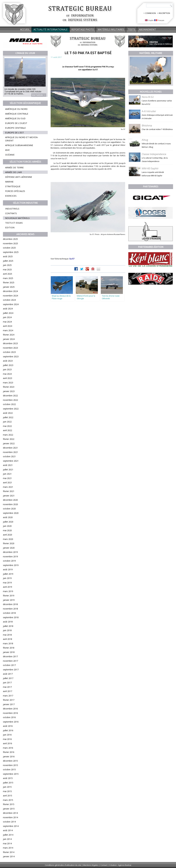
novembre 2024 (10, 296)
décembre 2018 (10, 604)
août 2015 (8, 778)
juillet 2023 (8, 365)
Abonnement (147, 29)
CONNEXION (150, 13)
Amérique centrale (17, 114)
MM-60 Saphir (150, 168)
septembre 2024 (11, 304)
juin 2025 (7, 265)
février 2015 (9, 804)
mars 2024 (8, 330)
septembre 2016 (11, 722)
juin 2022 (7, 422)
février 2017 (9, 700)
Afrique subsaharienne (19, 145)
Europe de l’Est (14, 133)
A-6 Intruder (149, 111)
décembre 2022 (10, 396)
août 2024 (8, 309)
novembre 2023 (10, 348)
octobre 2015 (9, 769)
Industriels (12, 209)
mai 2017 (7, 687)
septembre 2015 (11, 774)
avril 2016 (8, 743)
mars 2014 (8, 848)
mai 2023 (7, 374)
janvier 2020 (9, 548)
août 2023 (8, 361)
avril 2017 (8, 691)
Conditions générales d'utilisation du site (63, 865)
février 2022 (9, 439)
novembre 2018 (10, 609)
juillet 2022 (8, 417)
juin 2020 (7, 526)
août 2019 (8, 569)
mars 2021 (8, 487)
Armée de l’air (13, 172)
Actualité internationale (51, 29)
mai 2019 (7, 583)
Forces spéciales (15, 191)
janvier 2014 (9, 856)
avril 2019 (8, 587)
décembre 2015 (10, 761)
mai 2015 (7, 791)
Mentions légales (91, 865)
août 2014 (8, 830)
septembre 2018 (11, 617)
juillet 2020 (8, 522)
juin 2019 (7, 578)
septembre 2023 (11, 356)
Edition (10, 227)
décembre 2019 (10, 552)
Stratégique (13, 186)
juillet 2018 (8, 626)
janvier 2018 (9, 652)
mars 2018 (8, 643)
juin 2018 (7, 630)
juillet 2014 (8, 835)
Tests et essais (14, 223)
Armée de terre (14, 167)
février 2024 (9, 335)
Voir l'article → (39, 95)
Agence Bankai (125, 865)
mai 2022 (7, 426)
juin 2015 (7, 787)
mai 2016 (7, 739)
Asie (7, 150)
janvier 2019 (9, 600)
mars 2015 (8, 800)
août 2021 (8, 465)
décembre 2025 (10, 239)
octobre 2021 (9, 456)
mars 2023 (8, 383)
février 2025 (9, 282)
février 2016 (9, 752)
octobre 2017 (9, 665)
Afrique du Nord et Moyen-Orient (22, 139)
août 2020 (8, 517)
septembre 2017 (11, 670)
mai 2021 (7, 478)
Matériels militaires (111, 29)
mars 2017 (8, 696)
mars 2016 (8, 748)
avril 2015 (8, 796)
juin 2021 (7, 474)
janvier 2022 (9, 443)
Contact (104, 865)
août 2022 (8, 413)
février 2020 (9, 543)
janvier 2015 (9, 809)
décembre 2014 (10, 813)
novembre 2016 (10, 713)
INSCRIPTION (164, 13)
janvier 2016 (9, 756)
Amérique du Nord (16, 109)
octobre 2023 (9, 352)
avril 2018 (8, 639)
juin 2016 (7, 735)
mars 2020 (8, 539)
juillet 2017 (8, 678)
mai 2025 (7, 270)
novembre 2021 (10, 452)
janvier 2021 (9, 496)
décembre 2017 (10, 656)
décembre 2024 (10, 291)
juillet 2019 (8, 574)
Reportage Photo (83, 29)
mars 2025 (8, 278)
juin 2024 (7, 317)
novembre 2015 (10, 765)
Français (159, 20)
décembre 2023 (10, 343)
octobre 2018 (9, 613)
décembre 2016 (10, 709)
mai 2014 (7, 843)
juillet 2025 (8, 261)
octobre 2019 (9, 561)
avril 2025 (8, 274)
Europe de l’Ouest (16, 123)
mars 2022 (8, 435)
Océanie (10, 155)
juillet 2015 (8, 783)
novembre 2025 (10, 243)
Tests (131, 29)
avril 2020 (8, 535)
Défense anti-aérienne (19, 177)
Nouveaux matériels (17, 218)
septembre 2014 (11, 826)
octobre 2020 (9, 509)
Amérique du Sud (15, 118)
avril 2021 (8, 482)
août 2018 (8, 622)
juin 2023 (7, 369)
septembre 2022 (11, 409)
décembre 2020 (10, 500)
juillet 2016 (8, 730)
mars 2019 (8, 591)
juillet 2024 (8, 313)
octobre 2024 (9, 300)
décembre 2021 (10, 448)
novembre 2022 (10, 400)
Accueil (25, 29)
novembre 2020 (10, 504)
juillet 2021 (8, 470)
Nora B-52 (148, 97)
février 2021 (9, 491)
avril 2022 (8, 430)
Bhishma (147, 126)
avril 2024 (8, 326)
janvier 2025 (9, 287)
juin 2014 (7, 839)
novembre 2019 (10, 556)
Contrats (11, 213)
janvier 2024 (9, 339)
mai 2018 (7, 635)
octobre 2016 (9, 717)
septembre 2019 (11, 565)
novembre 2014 (10, 817)
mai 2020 (7, 530)
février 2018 (9, 648)
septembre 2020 (11, 513)
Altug (145, 140)
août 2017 (8, 674)
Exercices (11, 196)
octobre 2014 (9, 822)
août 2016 (8, 726)
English (149, 20)
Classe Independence (154, 154)
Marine (9, 182)
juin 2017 (7, 683)
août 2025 (8, 256)
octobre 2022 (9, 404)
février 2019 (9, 596)
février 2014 (9, 852)
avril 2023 (8, 378)
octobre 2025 (9, 248)
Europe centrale (15, 128)
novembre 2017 (10, 661)
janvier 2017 (9, 704)
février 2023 (9, 387)
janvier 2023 (9, 391)
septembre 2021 (11, 461)
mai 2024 (7, 322)
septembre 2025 (11, 252)
